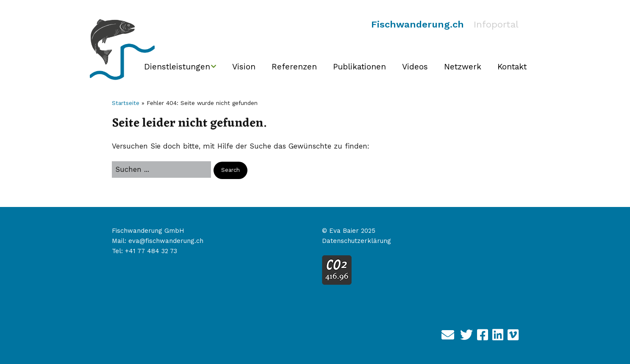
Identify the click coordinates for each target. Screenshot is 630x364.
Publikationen (359, 67)
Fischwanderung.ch (418, 24)
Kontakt (512, 67)
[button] (230, 170)
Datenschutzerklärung (357, 241)
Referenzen (294, 67)
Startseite (126, 103)
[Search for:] (161, 170)
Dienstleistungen (177, 67)
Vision (244, 67)
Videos (415, 67)
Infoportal (496, 24)
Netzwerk (463, 67)
